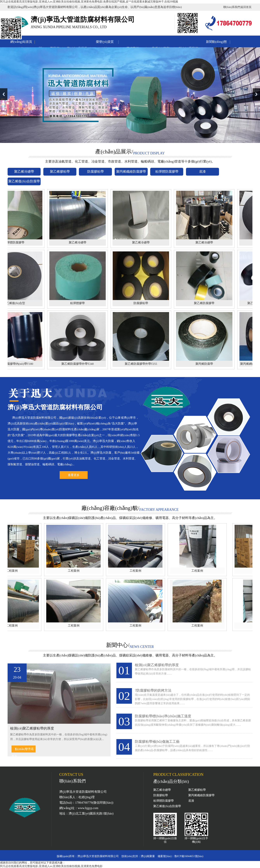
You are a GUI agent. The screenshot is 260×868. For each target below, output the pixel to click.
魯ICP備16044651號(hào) (189, 856)
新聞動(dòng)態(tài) (216, 43)
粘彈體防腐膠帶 (164, 801)
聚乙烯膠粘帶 (197, 790)
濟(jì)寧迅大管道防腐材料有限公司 (98, 856)
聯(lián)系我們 (232, 7)
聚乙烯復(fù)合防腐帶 (167, 806)
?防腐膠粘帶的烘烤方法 (153, 690)
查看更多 (74, 475)
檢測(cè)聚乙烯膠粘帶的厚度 (157, 665)
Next (256, 94)
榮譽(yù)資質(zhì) (105, 43)
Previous (4, 94)
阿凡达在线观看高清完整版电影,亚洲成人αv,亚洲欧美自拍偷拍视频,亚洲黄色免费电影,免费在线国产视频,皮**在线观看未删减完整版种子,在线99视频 (89, 2)
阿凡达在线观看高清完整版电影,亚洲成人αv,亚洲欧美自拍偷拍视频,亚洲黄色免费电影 (51, 866)
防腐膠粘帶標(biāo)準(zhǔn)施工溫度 (163, 716)
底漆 (191, 801)
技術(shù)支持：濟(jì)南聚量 (138, 856)
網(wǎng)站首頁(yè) (21, 43)
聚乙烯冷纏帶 (162, 790)
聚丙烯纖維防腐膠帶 (201, 795)
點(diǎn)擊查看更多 (23, 750)
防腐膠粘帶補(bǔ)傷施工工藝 (157, 742)
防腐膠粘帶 (161, 795)
